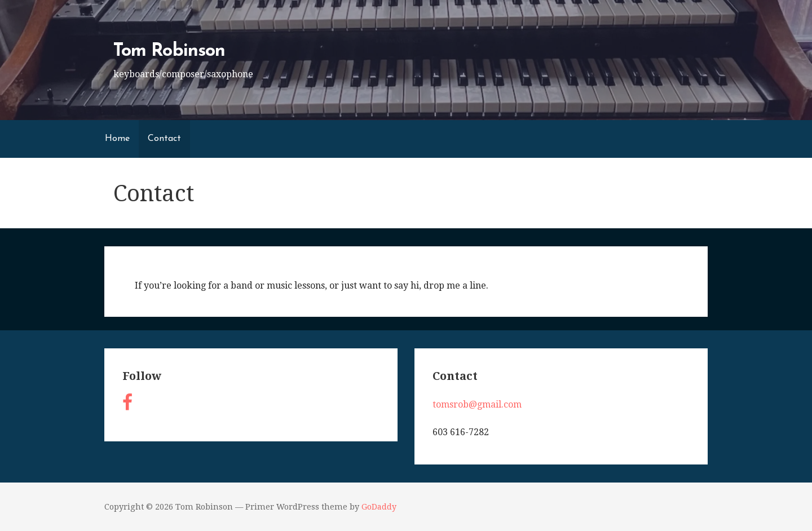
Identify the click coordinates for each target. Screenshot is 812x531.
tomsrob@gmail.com (477, 404)
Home (117, 139)
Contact (164, 139)
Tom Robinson (169, 51)
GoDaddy (379, 507)
